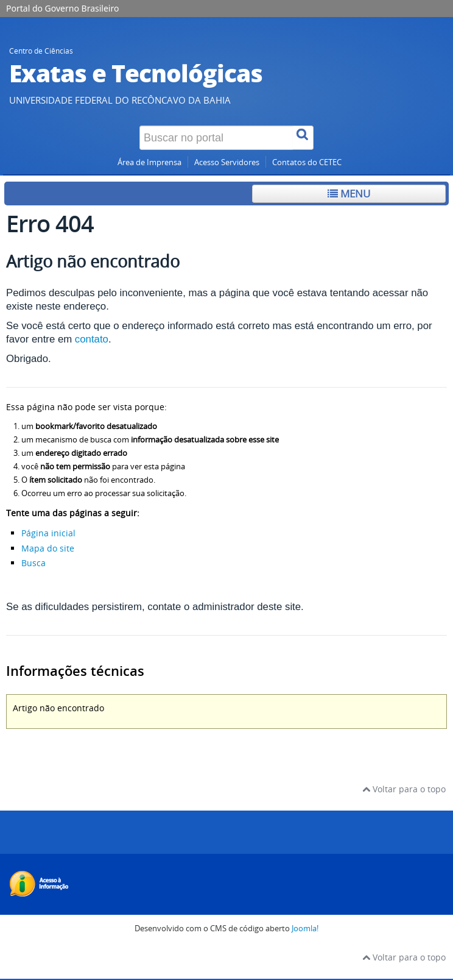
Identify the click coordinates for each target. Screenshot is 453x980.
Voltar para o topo (404, 789)
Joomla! (305, 929)
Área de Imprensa (149, 162)
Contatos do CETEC (307, 162)
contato (92, 339)
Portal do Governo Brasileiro (62, 8)
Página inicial (48, 533)
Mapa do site (48, 548)
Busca (33, 563)
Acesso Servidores (227, 162)
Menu (349, 194)
